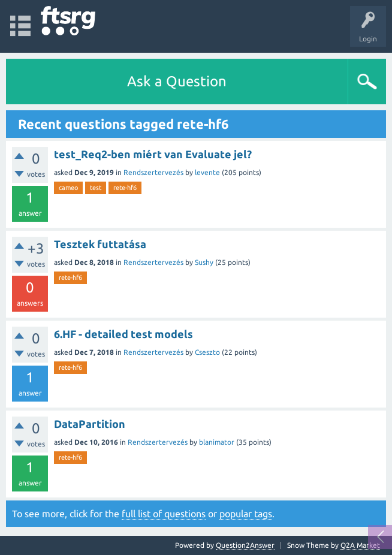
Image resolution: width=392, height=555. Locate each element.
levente (207, 172)
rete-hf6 (125, 188)
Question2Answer (245, 545)
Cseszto (207, 352)
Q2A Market (360, 545)
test (96, 188)
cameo (68, 188)
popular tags (246, 514)
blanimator (217, 442)
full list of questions (164, 514)
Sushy (204, 262)
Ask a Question (177, 81)
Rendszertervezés (153, 172)
